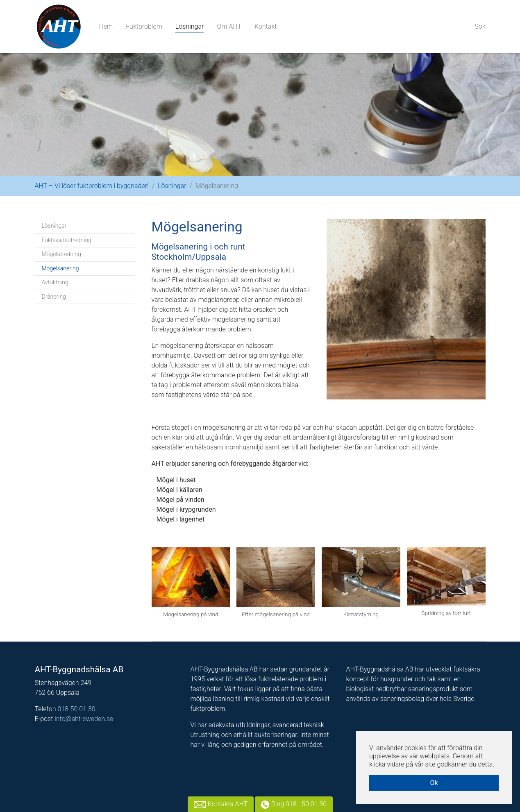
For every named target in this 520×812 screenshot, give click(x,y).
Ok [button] (434, 783)
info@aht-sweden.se (84, 719)
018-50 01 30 (76, 709)
